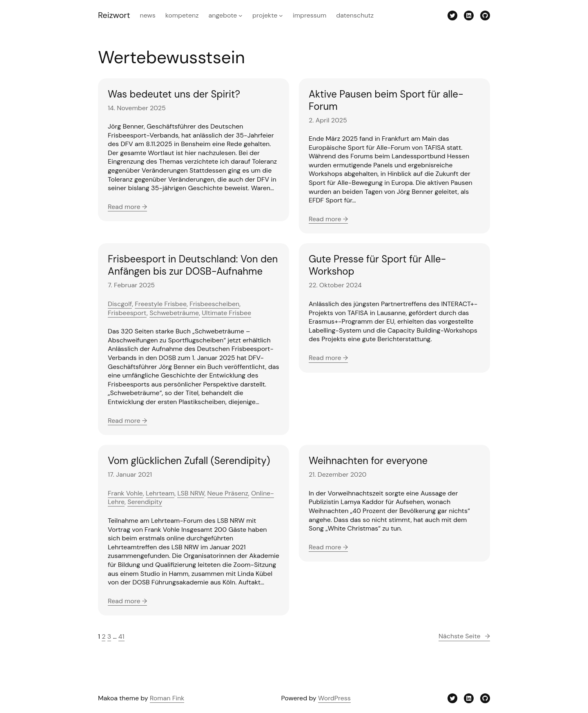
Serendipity (145, 502)
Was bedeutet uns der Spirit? (174, 94)
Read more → (127, 207)
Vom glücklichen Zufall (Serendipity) (189, 461)
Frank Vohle (125, 493)
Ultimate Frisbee (226, 313)
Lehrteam (160, 493)
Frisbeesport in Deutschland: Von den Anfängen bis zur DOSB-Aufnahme (193, 265)
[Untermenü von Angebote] (241, 16)
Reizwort (114, 15)
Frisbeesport (127, 313)
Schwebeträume (174, 313)
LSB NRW (191, 493)
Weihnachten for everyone (368, 461)
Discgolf (120, 304)
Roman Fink (167, 698)
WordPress (334, 698)
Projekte (265, 15)
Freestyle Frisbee (161, 304)
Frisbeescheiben (214, 304)
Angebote (223, 15)
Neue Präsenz (228, 493)
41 (121, 636)
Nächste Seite (464, 636)
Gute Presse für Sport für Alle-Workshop (378, 265)
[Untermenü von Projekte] (281, 16)
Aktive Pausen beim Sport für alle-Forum (386, 100)
